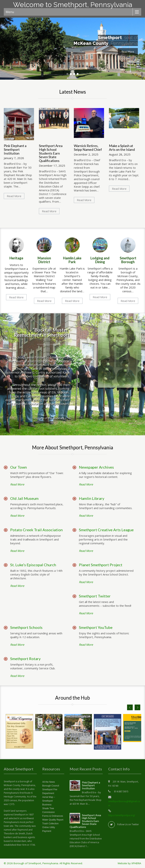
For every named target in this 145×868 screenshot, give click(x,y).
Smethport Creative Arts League (106, 530)
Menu (10, 12)
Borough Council (51, 786)
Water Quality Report (53, 820)
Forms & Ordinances (53, 816)
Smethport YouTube (96, 627)
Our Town (19, 467)
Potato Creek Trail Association (36, 530)
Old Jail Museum (24, 498)
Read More (128, 52)
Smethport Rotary (25, 659)
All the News (49, 782)
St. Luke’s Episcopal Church (33, 565)
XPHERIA (136, 863)
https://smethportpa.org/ (122, 815)
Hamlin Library (92, 498)
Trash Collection (50, 824)
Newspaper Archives (96, 467)
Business (47, 805)
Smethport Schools (26, 627)
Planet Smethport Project (101, 565)
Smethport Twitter (95, 596)
